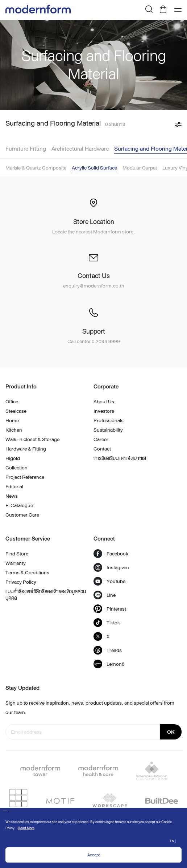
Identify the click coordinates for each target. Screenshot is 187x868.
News (12, 496)
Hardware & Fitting (26, 449)
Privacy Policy (21, 582)
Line (105, 595)
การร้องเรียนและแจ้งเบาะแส (120, 458)
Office (12, 402)
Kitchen (14, 430)
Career (101, 439)
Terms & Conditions (27, 572)
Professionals (109, 420)
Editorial (14, 486)
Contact (102, 449)
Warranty (16, 563)
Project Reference (25, 477)
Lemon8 (109, 664)
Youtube (109, 581)
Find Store (17, 554)
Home (12, 420)
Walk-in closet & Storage (32, 439)
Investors (104, 411)
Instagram (111, 567)
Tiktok (107, 623)
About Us (104, 402)
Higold (13, 458)
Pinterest (110, 609)
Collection (16, 468)
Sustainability (108, 430)
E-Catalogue (19, 505)
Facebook (111, 554)
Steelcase (16, 411)
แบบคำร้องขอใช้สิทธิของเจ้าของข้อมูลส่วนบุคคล (46, 595)
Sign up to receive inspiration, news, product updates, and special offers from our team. (90, 708)
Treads (108, 650)
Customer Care (22, 515)
